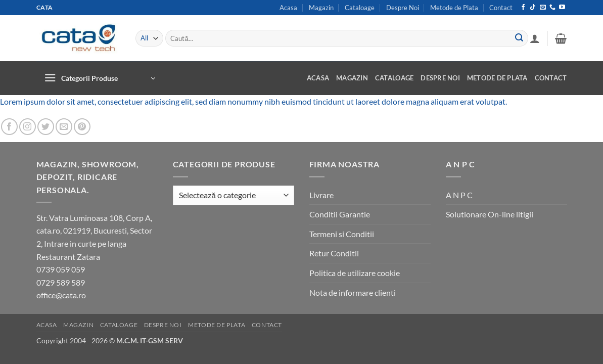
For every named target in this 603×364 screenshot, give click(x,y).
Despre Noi (403, 8)
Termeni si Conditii (342, 234)
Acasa (288, 8)
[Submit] (519, 38)
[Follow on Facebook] (523, 8)
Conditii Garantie (340, 214)
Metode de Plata (454, 8)
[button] (535, 38)
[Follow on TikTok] (533, 8)
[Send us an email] (543, 8)
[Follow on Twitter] (46, 127)
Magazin (321, 8)
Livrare (321, 195)
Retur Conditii (334, 253)
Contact (501, 8)
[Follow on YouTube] (562, 8)
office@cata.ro (61, 295)
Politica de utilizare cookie (355, 273)
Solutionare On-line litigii (490, 214)
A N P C (459, 195)
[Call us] (552, 8)
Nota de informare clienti (353, 292)
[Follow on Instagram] (28, 127)
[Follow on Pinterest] (82, 127)
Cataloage (360, 8)
